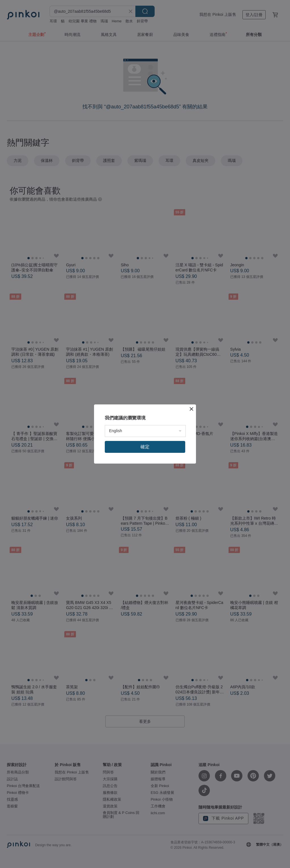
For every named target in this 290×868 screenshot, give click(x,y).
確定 (145, 447)
